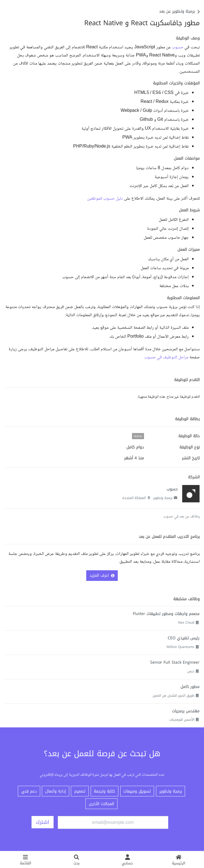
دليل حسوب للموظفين (105, 199)
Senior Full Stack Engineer (175, 662)
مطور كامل (190, 687)
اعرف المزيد (102, 575)
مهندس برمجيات (186, 711)
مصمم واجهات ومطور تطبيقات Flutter (166, 614)
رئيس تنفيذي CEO (184, 638)
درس (191, 671)
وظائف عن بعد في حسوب (182, 517)
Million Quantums (180, 647)
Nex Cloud (186, 623)
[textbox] (102, 198)
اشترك (42, 822)
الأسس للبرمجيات (182, 720)
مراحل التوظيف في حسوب (166, 357)
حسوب (178, 47)
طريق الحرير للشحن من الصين (173, 696)
